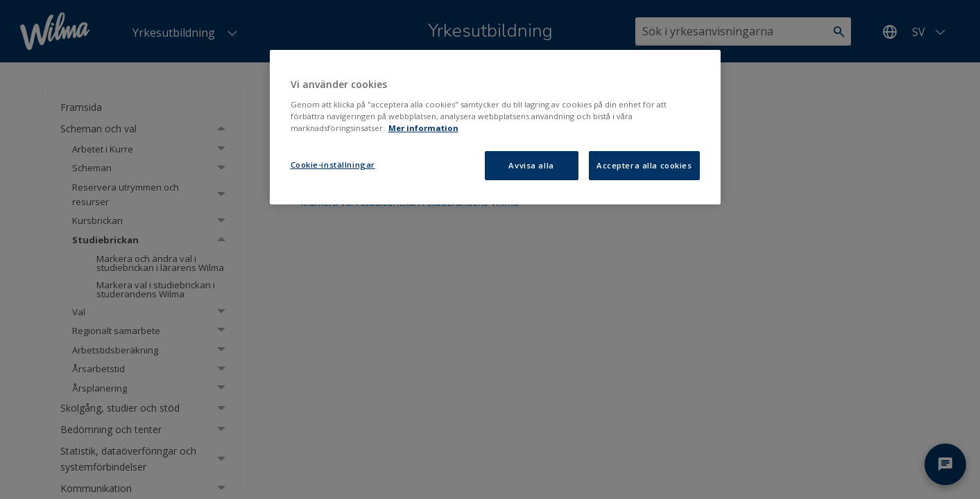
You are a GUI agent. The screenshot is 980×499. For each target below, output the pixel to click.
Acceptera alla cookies (644, 165)
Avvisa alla (531, 165)
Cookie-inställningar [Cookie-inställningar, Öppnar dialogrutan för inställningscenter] (333, 165)
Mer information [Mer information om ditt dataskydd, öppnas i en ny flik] (423, 128)
